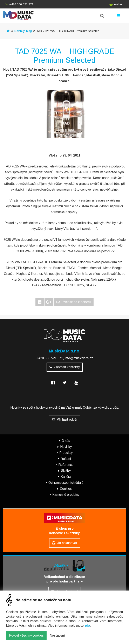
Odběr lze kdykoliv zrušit (100, 407)
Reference (66, 465)
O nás (66, 441)
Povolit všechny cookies (26, 636)
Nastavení (57, 636)
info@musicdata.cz (79, 358)
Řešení (66, 459)
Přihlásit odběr (65, 419)
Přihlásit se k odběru (74, 302)
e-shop (116, 4)
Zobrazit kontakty (65, 367)
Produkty (66, 453)
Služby (66, 471)
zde (87, 626)
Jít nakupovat (65, 543)
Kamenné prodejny (66, 495)
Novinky (66, 447)
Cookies (66, 489)
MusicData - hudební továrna (18, 16)
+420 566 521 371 (19, 4)
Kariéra (66, 477)
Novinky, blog (23, 31)
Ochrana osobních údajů (66, 483)
